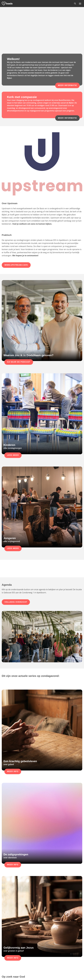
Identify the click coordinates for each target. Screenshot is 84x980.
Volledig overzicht (16, 539)
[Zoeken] (75, 4)
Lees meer (13, 392)
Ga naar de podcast (19, 299)
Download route (35, 962)
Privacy (45, 974)
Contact (47, 962)
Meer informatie (67, 85)
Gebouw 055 (34, 956)
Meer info (13, 657)
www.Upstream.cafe (16, 202)
